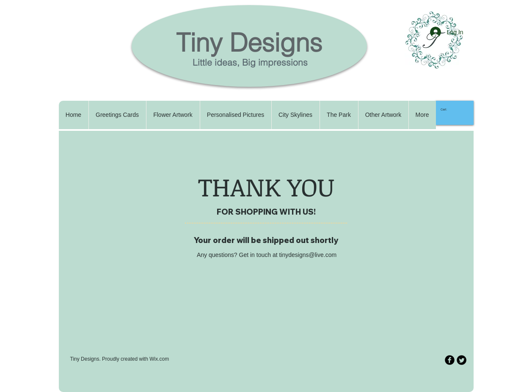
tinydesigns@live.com (308, 255)
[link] (447, 110)
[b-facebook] (450, 360)
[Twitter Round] (462, 360)
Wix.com (159, 359)
